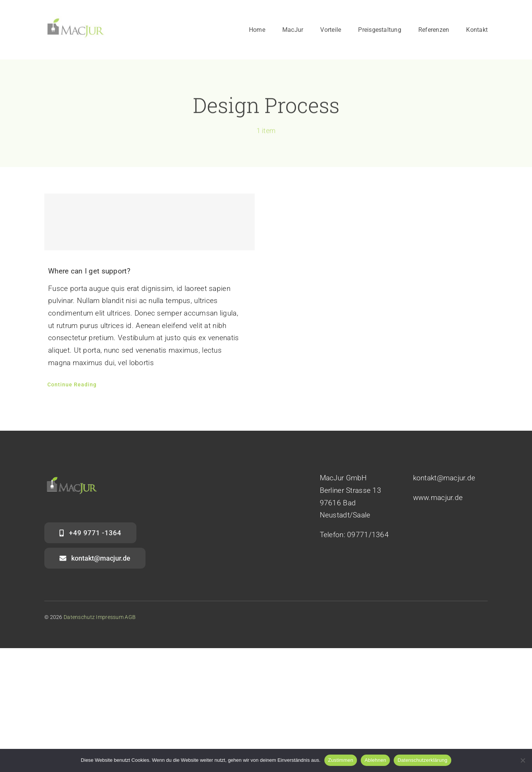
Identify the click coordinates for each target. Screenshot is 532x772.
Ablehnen (375, 760)
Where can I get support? (89, 271)
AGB (130, 617)
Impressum (110, 617)
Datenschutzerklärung (422, 760)
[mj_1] (76, 18)
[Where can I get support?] (149, 222)
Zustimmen (341, 760)
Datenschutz (79, 617)
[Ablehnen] (523, 760)
